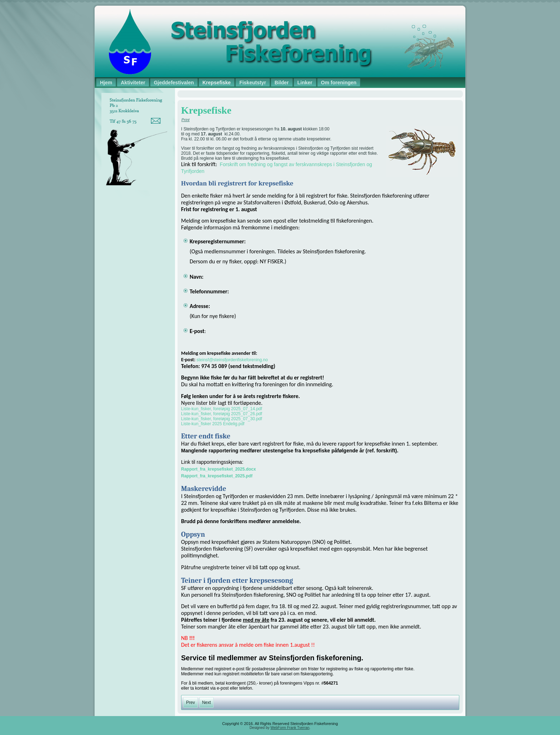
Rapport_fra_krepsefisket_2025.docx (218, 469)
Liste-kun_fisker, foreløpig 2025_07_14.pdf (222, 409)
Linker (305, 83)
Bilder (282, 83)
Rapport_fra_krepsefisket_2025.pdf (217, 476)
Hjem (106, 83)
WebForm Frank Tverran (290, 728)
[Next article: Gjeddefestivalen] (207, 702)
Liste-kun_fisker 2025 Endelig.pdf (213, 424)
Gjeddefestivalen (174, 83)
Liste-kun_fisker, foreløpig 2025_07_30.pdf (222, 419)
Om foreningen (339, 83)
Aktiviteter (133, 83)
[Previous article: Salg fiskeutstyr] (191, 702)
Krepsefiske (217, 83)
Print (186, 120)
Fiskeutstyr (253, 83)
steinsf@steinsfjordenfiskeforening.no (232, 360)
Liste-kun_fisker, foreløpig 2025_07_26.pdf (222, 414)
